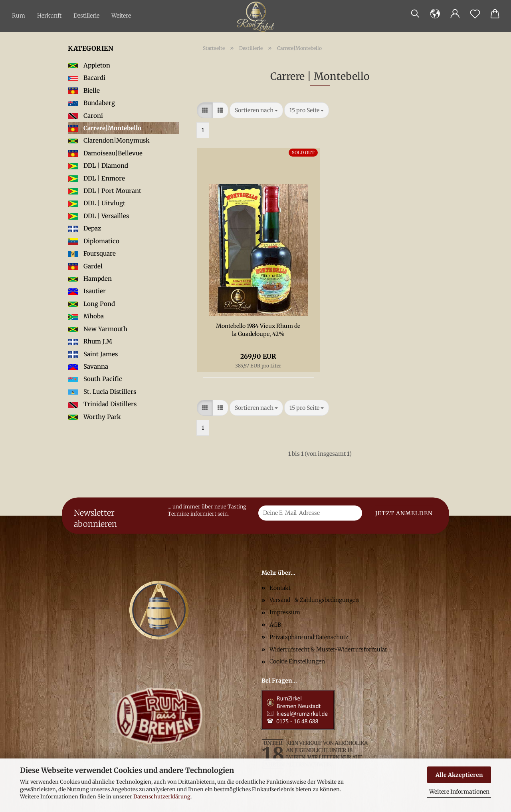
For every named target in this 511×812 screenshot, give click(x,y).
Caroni (85, 116)
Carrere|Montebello (105, 128)
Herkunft (49, 16)
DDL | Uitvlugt (97, 203)
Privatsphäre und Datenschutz (309, 637)
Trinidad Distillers (102, 404)
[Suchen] (415, 14)
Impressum (285, 612)
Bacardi (87, 78)
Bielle (84, 90)
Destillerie (86, 16)
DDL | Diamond (98, 166)
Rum (19, 16)
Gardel (85, 266)
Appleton (89, 65)
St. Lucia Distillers (102, 392)
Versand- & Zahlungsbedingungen (314, 600)
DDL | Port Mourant (105, 191)
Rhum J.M (90, 341)
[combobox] (256, 110)
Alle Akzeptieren (459, 775)
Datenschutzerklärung (162, 797)
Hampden (90, 279)
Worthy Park (94, 417)
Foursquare (92, 253)
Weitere (121, 16)
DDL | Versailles (98, 216)
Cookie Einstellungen (297, 661)
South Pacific (95, 379)
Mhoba (86, 316)
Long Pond (91, 304)
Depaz (84, 228)
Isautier (87, 291)
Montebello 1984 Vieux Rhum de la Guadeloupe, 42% (258, 330)
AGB (275, 625)
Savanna (88, 366)
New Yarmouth (98, 329)
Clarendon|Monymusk (109, 140)
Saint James (93, 354)
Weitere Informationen (459, 792)
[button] (435, 14)
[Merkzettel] (475, 14)
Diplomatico (94, 241)
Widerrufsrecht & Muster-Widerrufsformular (328, 649)
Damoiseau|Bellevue (105, 153)
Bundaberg (91, 103)
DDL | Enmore (96, 178)
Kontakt (280, 588)
